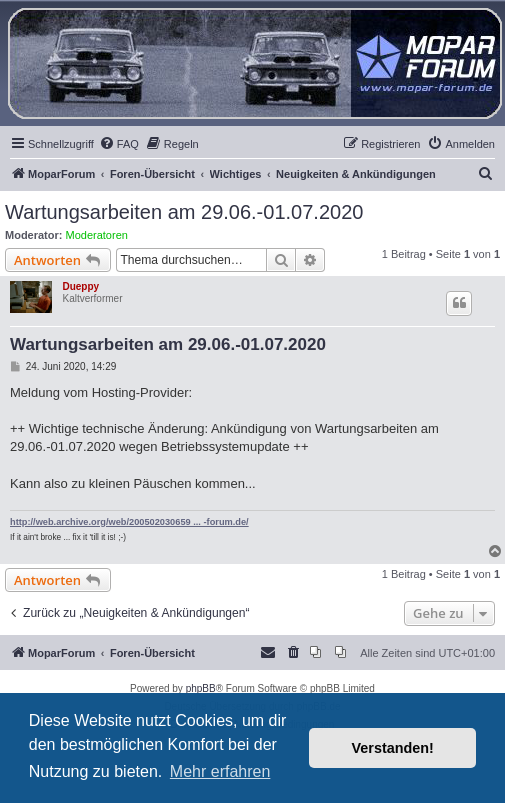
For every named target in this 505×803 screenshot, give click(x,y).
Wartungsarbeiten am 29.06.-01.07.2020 (184, 212)
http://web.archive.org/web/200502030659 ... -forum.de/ (129, 522)
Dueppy (80, 286)
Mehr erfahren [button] (220, 771)
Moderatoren (97, 235)
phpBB (201, 688)
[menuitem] (119, 144)
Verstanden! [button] (393, 748)
